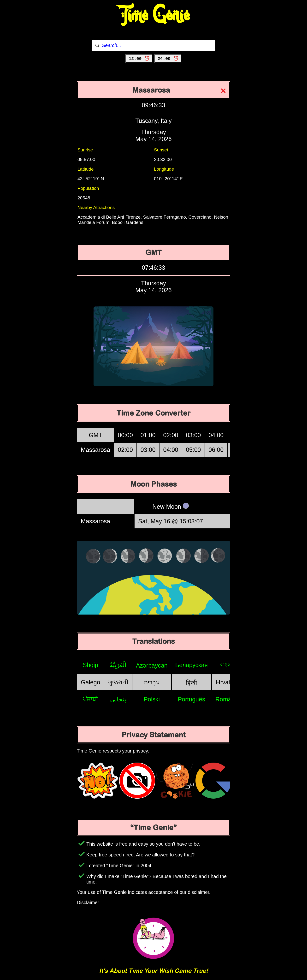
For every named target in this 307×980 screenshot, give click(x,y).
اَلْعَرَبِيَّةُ (118, 665)
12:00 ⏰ (139, 59)
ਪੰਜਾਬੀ (91, 699)
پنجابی (118, 699)
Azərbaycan (152, 665)
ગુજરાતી (118, 682)
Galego (91, 682)
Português (191, 699)
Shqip (90, 665)
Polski (152, 699)
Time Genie (154, 16)
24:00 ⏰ (168, 59)
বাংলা (227, 664)
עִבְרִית (152, 682)
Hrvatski (227, 682)
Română (227, 699)
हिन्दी (191, 683)
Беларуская (192, 665)
